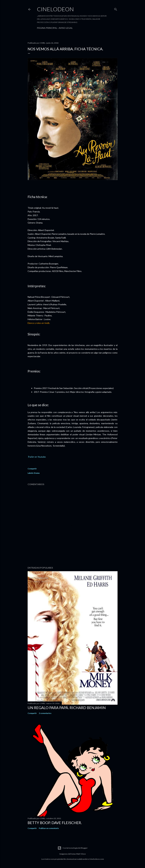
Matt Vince (81, 854)
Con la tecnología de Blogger (73, 848)
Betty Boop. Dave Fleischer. (55, 823)
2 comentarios (45, 713)
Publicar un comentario (49, 828)
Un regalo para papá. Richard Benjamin (67, 708)
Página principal (47, 28)
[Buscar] (116, 9)
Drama (37, 473)
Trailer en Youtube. (37, 457)
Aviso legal (66, 28)
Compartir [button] (32, 469)
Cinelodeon (55, 9)
